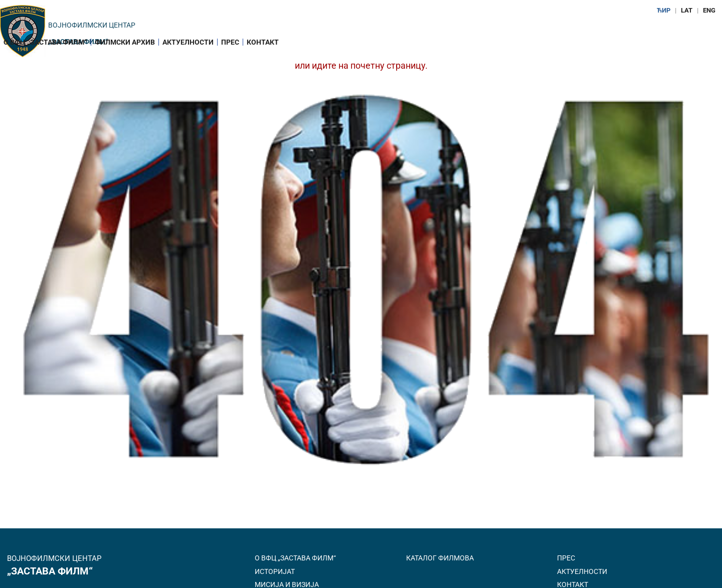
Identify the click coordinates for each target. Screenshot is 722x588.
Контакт (263, 42)
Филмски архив (125, 42)
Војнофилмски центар (92, 25)
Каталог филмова (440, 558)
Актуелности (188, 42)
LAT (687, 10)
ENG (709, 10)
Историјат (275, 571)
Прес (230, 42)
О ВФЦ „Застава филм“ (45, 42)
